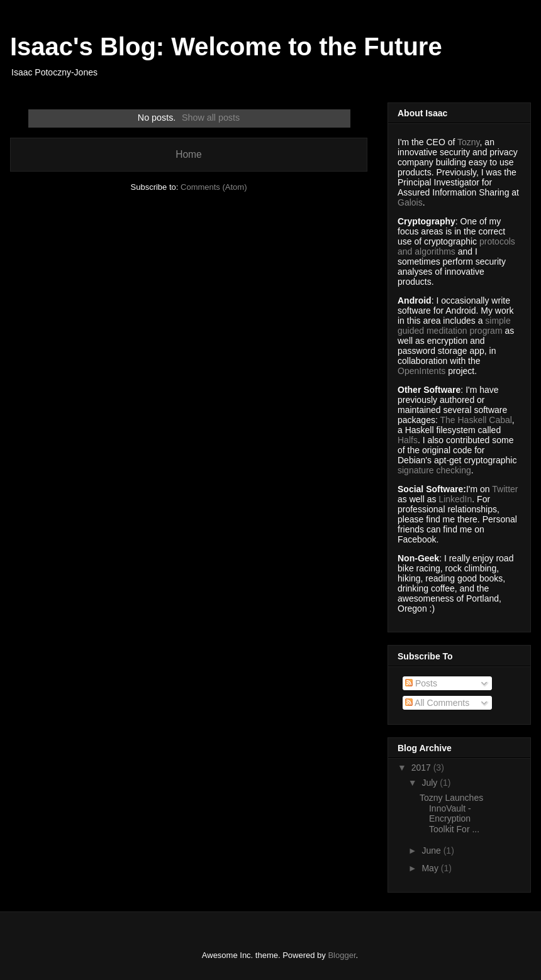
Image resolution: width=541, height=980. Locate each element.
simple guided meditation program (454, 326)
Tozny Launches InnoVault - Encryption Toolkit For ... (451, 813)
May (431, 868)
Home (189, 154)
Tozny (469, 142)
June (432, 851)
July (431, 783)
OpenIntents (421, 371)
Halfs (408, 440)
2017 (422, 768)
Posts (421, 683)
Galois (410, 202)
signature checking (434, 470)
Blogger (342, 955)
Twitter (505, 489)
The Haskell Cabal (476, 420)
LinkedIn (455, 499)
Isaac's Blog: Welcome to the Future (226, 47)
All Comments (437, 703)
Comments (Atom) (214, 187)
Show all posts (211, 118)
